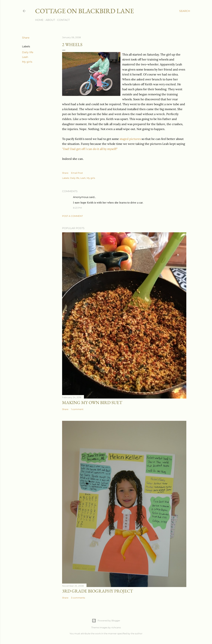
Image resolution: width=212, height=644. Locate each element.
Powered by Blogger (106, 621)
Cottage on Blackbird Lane (85, 11)
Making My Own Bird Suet (92, 402)
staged (124, 139)
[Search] (185, 11)
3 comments (78, 598)
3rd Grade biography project (98, 591)
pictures (135, 139)
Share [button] (26, 38)
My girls (27, 62)
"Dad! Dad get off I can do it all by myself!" (90, 149)
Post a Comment (72, 216)
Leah (25, 57)
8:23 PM (77, 208)
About (50, 20)
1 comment (77, 409)
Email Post (77, 173)
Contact (63, 20)
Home (39, 20)
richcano (116, 627)
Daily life (28, 52)
